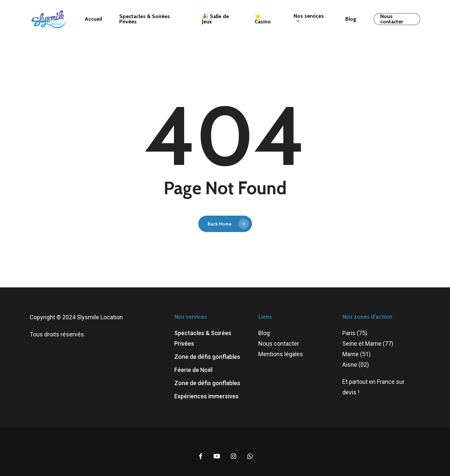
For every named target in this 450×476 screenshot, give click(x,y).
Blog (264, 333)
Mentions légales (281, 354)
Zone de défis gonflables (207, 357)
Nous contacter (279, 344)
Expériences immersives (206, 396)
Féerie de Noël (193, 370)
